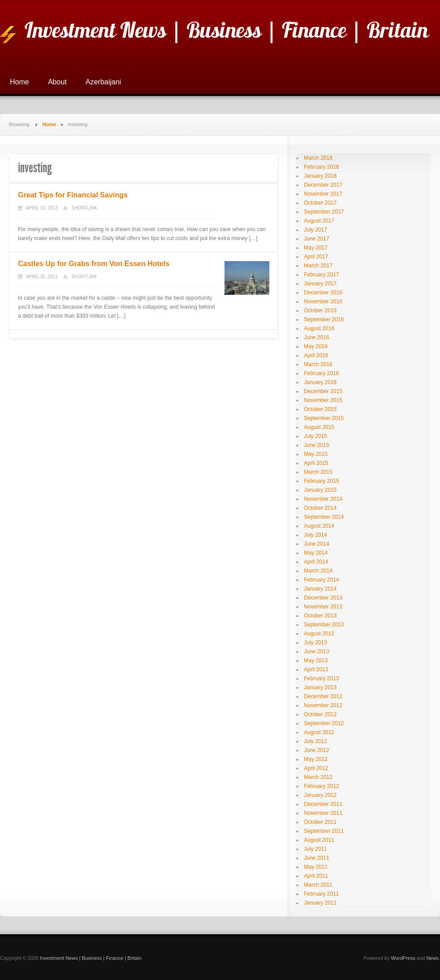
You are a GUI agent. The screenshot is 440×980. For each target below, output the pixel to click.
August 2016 (319, 328)
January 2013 (320, 687)
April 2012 (316, 768)
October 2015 (320, 409)
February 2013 (321, 678)
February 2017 (321, 275)
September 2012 (324, 723)
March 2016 (318, 364)
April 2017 (316, 257)
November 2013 (323, 607)
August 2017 (319, 221)
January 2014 (320, 589)
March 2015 (318, 472)
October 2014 (320, 508)
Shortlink (84, 208)
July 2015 (315, 436)
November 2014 (323, 499)
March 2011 (318, 885)
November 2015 (323, 400)
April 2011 (316, 876)
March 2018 (318, 158)
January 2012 (320, 795)
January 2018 (320, 176)
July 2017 (315, 230)
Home (20, 82)
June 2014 (317, 544)
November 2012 (323, 705)
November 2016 (323, 302)
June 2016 (317, 337)
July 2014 (315, 535)
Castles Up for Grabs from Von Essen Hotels (94, 264)
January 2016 (320, 382)
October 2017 (320, 203)
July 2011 (315, 849)
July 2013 (315, 643)
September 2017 (324, 212)
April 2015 (316, 463)
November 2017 (323, 194)
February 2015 (321, 481)
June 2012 (317, 750)
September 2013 (324, 625)
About (57, 82)
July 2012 (315, 741)
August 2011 (319, 840)
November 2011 (323, 813)
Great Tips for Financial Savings (73, 195)
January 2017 (320, 284)
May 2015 (316, 454)
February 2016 (321, 373)
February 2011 (321, 894)
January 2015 (320, 490)
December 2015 (323, 391)
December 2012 (323, 696)
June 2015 (317, 445)
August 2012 (319, 732)
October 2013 (320, 616)
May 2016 (316, 346)
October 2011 (320, 822)
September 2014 (324, 517)
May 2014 (316, 553)
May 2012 (316, 759)
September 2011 (324, 831)
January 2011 (320, 903)
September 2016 (324, 319)
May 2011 (316, 867)
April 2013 (316, 669)
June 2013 (317, 652)
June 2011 (317, 858)
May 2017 (316, 248)
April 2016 (316, 355)
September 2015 (324, 418)
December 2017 (323, 185)
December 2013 (323, 598)
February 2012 (321, 786)
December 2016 (323, 293)
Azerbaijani (103, 82)
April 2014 (316, 562)
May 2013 (316, 661)
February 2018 (321, 167)
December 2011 (323, 804)
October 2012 (320, 714)
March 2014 (318, 571)
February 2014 (321, 580)
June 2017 (317, 239)
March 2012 (318, 777)
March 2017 (318, 266)
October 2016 (320, 311)
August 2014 (319, 526)
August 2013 (319, 634)
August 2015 (319, 427)
